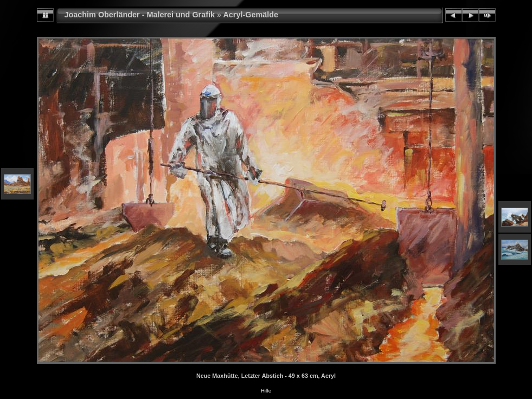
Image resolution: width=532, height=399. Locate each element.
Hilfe (266, 391)
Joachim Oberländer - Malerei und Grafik (140, 15)
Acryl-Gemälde (251, 15)
